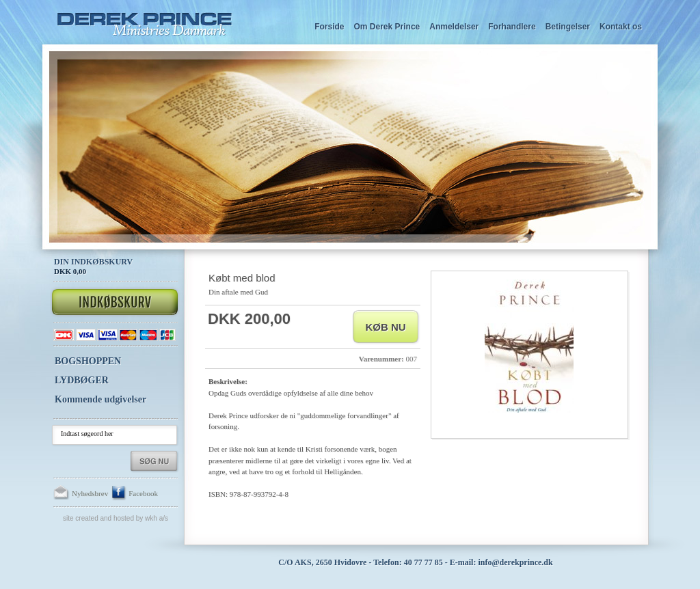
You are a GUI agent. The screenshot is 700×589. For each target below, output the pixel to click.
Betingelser (568, 27)
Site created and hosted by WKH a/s (116, 518)
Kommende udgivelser (100, 399)
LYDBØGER (82, 380)
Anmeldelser (454, 27)
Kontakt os (621, 27)
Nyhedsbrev (81, 493)
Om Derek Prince (387, 27)
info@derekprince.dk (515, 562)
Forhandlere (512, 27)
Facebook (135, 493)
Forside (329, 27)
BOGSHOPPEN (88, 361)
